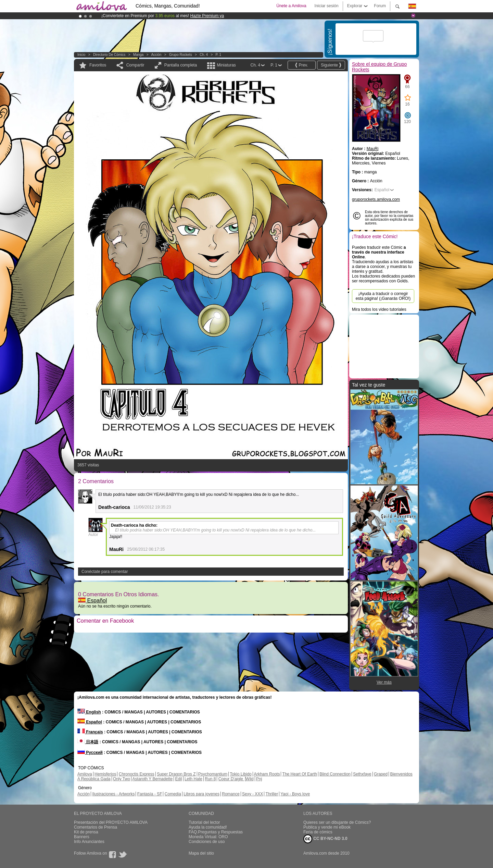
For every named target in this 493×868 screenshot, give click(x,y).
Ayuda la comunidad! (208, 827)
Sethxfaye (362, 774)
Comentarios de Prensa (96, 827)
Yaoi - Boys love (295, 794)
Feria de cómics (318, 832)
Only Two (122, 779)
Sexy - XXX (252, 794)
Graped (381, 774)
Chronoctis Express (137, 774)
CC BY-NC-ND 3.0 (325, 839)
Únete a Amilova (291, 6)
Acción (156, 55)
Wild (249, 779)
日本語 (88, 742)
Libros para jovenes (201, 794)
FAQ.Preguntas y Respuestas (216, 832)
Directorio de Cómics (109, 55)
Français (90, 732)
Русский (90, 753)
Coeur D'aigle (231, 779)
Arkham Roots (267, 774)
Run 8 (210, 779)
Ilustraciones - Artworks (113, 794)
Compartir (135, 65)
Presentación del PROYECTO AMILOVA (111, 822)
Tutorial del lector (204, 822)
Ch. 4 (204, 55)
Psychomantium (213, 774)
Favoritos (98, 65)
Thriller (272, 794)
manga (138, 55)
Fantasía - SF (150, 794)
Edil (179, 779)
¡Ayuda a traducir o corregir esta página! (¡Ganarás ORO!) (383, 296)
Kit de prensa (86, 832)
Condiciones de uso (207, 842)
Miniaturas (226, 65)
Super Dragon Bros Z (176, 774)
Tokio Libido (241, 774)
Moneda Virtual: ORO (208, 837)
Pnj (259, 779)
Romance (231, 794)
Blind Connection (335, 774)
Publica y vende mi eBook (327, 827)
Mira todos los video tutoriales (379, 309)
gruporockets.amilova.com (376, 199)
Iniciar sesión (327, 6)
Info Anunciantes (89, 842)
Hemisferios (105, 774)
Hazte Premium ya (207, 16)
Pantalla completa (181, 65)
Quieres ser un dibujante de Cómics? (337, 822)
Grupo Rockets (181, 55)
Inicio (81, 55)
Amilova (85, 774)
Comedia (173, 794)
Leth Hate (193, 779)
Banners (82, 837)
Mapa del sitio (201, 853)
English (89, 712)
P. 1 (219, 55)
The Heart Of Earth (300, 774)
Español (92, 601)
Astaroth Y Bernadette (153, 779)
